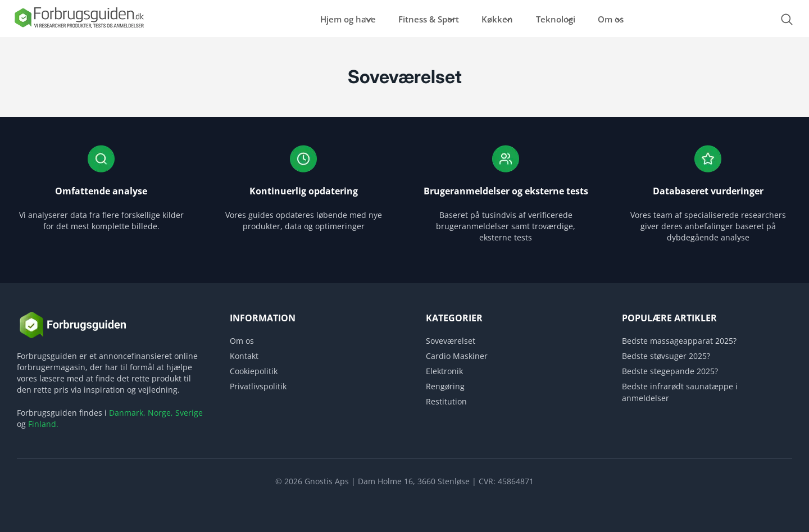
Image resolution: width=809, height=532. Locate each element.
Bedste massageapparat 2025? (679, 341)
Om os (626, 19)
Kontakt (244, 356)
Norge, (160, 413)
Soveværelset (451, 341)
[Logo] (79, 27)
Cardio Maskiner (457, 356)
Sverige (189, 413)
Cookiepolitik (254, 371)
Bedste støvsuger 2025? (666, 356)
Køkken (487, 19)
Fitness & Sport (404, 19)
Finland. (43, 424)
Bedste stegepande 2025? (670, 371)
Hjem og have (310, 19)
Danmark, (127, 413)
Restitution (446, 401)
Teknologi (558, 19)
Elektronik (444, 371)
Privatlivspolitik (258, 386)
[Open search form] (787, 19)
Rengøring (445, 386)
